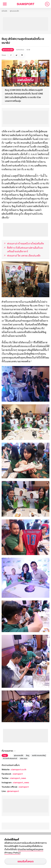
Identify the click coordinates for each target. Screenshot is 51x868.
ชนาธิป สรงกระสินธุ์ (39, 755)
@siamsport (13, 791)
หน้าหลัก (4, 11)
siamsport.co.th (19, 769)
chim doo (24, 758)
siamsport (18, 774)
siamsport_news (18, 778)
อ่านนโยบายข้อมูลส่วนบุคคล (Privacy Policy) (24, 851)
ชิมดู (28, 755)
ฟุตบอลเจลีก (14, 11)
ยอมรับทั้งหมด (26, 861)
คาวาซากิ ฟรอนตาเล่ (10, 758)
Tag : (5, 755)
